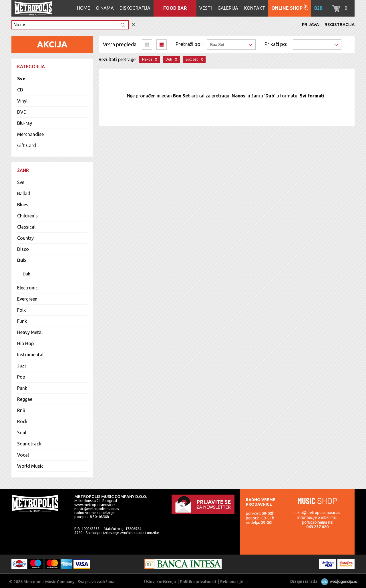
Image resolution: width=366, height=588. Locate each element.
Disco (23, 249)
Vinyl (22, 101)
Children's (27, 216)
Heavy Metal (30, 332)
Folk (21, 310)
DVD (22, 112)
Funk (22, 321)
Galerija (228, 8)
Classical (26, 227)
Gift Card (27, 145)
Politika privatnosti (198, 582)
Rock (22, 421)
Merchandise (30, 134)
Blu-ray (25, 123)
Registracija (340, 24)
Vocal (23, 455)
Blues (23, 205)
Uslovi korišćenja (160, 582)
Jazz (22, 366)
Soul (22, 433)
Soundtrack (29, 444)
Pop (21, 377)
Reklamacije (232, 582)
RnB (21, 410)
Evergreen (27, 299)
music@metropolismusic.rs (97, 509)
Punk (22, 388)
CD (20, 90)
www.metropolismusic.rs (95, 505)
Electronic (27, 288)
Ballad (24, 193)
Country (25, 238)
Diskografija (135, 8)
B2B (318, 8)
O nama (105, 8)
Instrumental (30, 355)
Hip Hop (25, 343)
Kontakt (255, 8)
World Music (30, 466)
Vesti (206, 8)
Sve (21, 79)
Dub (22, 260)
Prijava (310, 24)
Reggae (25, 399)
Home (83, 8)
